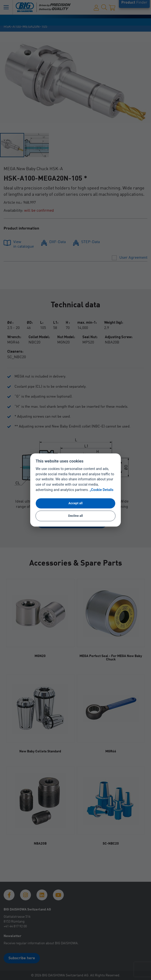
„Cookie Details (102, 490)
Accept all (75, 503)
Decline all (75, 516)
